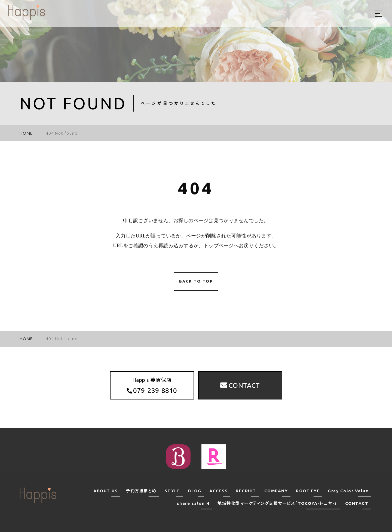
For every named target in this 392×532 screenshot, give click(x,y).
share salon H (193, 503)
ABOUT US (105, 491)
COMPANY (276, 491)
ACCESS (218, 491)
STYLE (172, 491)
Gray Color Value (348, 491)
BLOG (195, 491)
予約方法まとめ (141, 491)
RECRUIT (246, 491)
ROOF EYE (308, 491)
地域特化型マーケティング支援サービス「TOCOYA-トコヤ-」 (277, 503)
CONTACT (357, 503)
